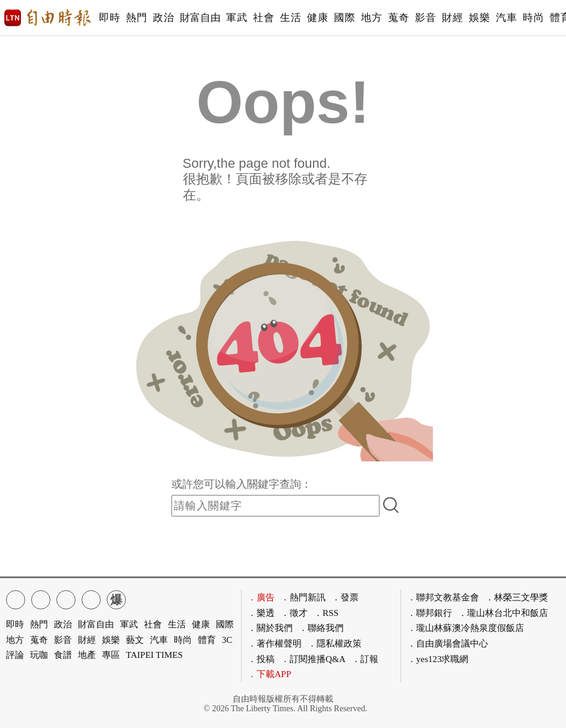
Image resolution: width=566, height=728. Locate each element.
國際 (344, 18)
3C (227, 640)
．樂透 (261, 613)
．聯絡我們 (321, 628)
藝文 (135, 640)
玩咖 (39, 655)
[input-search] (276, 506)
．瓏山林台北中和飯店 (503, 613)
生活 (290, 18)
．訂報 (365, 659)
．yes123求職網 (438, 659)
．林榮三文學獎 (517, 597)
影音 (425, 18)
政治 (163, 18)
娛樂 (479, 18)
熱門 (136, 18)
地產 (87, 655)
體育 (207, 640)
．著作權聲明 (275, 644)
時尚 (533, 18)
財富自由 (200, 18)
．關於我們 (270, 628)
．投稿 (261, 659)
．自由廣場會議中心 (448, 644)
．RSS (326, 613)
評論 (15, 655)
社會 (264, 18)
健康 (317, 18)
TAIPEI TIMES (154, 655)
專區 (111, 655)
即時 (109, 18)
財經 (452, 18)
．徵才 (294, 613)
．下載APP (270, 674)
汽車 (506, 18)
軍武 (237, 18)
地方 (371, 18)
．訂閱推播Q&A (313, 659)
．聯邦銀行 (430, 613)
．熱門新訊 (303, 597)
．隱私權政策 (335, 644)
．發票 (345, 597)
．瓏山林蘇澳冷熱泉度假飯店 (466, 628)
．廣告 (261, 597)
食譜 (63, 655)
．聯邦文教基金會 (443, 597)
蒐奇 (398, 18)
